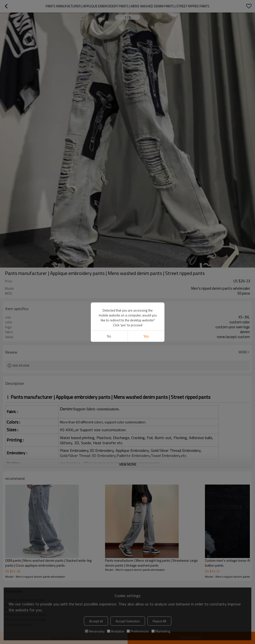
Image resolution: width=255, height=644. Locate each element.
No (109, 160)
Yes (146, 160)
